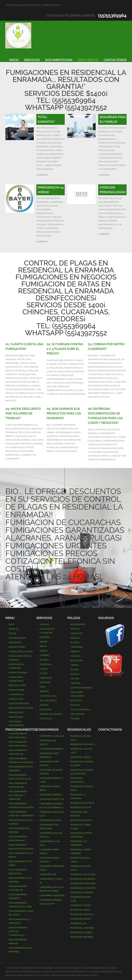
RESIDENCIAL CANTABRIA (82, 928)
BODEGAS (75, 638)
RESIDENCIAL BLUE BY (81, 808)
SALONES (75, 679)
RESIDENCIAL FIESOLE (81, 919)
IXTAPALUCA (76, 701)
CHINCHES (44, 624)
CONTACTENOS (115, 60)
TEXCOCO (44, 705)
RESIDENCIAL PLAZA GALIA (83, 874)
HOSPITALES (76, 633)
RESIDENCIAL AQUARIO (81, 820)
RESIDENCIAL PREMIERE (82, 937)
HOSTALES (75, 656)
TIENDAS (75, 665)
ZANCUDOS (45, 682)
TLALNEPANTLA (16, 694)
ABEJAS (43, 646)
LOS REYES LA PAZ (48, 696)
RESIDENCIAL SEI (78, 923)
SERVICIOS (32, 60)
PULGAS (43, 673)
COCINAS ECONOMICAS (81, 688)
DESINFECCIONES (17, 647)
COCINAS (75, 670)
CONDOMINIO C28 (48, 874)
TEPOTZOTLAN (77, 714)
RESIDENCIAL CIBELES (81, 757)
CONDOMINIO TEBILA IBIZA (52, 896)
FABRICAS (75, 652)
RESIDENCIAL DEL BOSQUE (83, 879)
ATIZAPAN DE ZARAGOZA (51, 714)
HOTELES (75, 629)
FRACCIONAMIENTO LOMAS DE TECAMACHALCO (18, 931)
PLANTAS (75, 643)
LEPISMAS (44, 655)
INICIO (14, 60)
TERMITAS (44, 691)
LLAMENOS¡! (42, 175)
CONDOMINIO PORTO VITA (52, 799)
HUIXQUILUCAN (16, 699)
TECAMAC (75, 719)
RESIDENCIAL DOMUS (81, 910)
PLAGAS (12, 633)
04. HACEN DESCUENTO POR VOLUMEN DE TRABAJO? (23, 413)
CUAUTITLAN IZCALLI (80, 710)
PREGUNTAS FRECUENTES (21, 708)
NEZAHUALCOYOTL (18, 685)
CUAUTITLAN (46, 719)
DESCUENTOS (88, 60)
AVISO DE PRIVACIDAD (19, 704)
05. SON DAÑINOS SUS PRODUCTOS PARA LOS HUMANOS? (64, 413)
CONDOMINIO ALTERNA (50, 820)
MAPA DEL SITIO (16, 713)
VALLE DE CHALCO (48, 701)
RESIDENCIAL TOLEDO (81, 905)
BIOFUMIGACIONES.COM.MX (85, 975)
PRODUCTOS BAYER (18, 673)
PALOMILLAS (46, 664)
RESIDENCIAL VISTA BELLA (83, 744)
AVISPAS (43, 651)
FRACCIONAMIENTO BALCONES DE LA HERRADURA (18, 795)
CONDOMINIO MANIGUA (51, 795)
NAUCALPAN (46, 710)
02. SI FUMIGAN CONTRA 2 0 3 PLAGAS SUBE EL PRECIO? (65, 349)
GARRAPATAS (46, 678)
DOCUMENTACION (59, 60)
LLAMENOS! (104, 175)
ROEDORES (45, 637)
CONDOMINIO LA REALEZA (52, 736)
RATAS (43, 687)
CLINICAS (75, 674)
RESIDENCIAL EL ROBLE (81, 932)
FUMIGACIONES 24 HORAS (21, 652)
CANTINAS (75, 683)
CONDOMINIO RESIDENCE (51, 749)
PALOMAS (44, 660)
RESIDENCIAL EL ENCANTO (83, 888)
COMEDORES (77, 647)
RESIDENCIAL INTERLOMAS (83, 883)
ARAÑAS (44, 642)
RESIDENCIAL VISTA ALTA (82, 914)
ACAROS (43, 669)
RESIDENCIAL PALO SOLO (82, 803)
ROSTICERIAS (77, 661)
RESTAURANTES (78, 624)
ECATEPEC (75, 705)
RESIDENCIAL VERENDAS (82, 893)
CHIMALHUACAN (16, 690)
